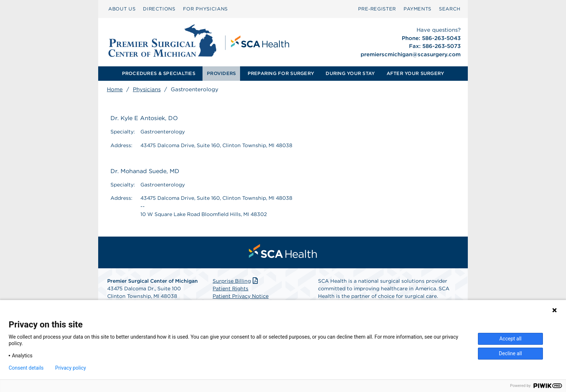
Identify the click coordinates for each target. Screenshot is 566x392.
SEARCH (450, 9)
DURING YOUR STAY (350, 73)
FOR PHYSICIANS (205, 9)
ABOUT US (122, 9)
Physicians (147, 89)
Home (115, 89)
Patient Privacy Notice (241, 296)
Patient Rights (230, 289)
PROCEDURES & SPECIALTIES (159, 73)
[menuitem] (122, 9)
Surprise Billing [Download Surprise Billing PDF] (236, 281)
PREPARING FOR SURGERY (281, 73)
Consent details (26, 368)
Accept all (510, 339)
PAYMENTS (417, 9)
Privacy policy (71, 368)
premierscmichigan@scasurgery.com (411, 54)
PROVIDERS (221, 73)
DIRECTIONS (159, 9)
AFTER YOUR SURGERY (415, 73)
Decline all (510, 353)
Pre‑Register (377, 9)
